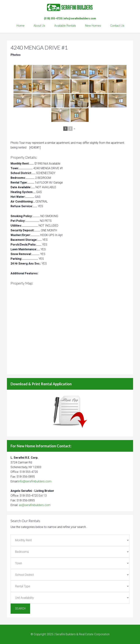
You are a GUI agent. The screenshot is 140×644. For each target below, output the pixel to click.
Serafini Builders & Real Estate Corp (70, 7)
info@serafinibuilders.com (80, 18)
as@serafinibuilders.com (35, 505)
